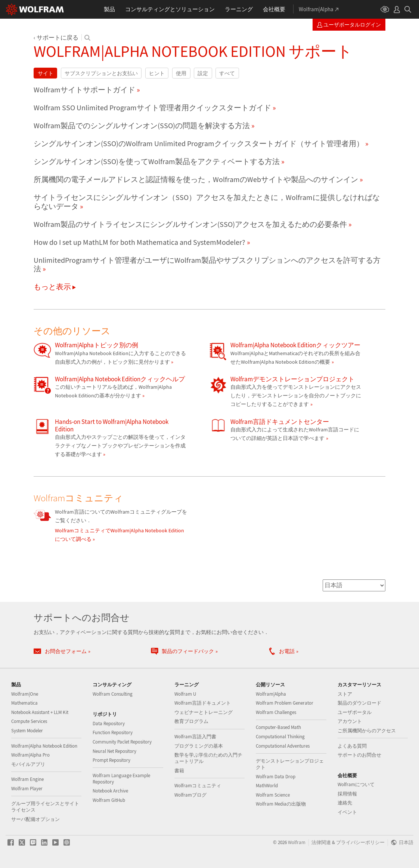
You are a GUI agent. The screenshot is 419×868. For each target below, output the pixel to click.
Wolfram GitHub (109, 800)
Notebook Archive (110, 791)
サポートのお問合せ (359, 755)
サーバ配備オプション (35, 819)
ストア (345, 694)
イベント (347, 812)
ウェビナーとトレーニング (204, 712)
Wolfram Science (273, 795)
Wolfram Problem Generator (285, 703)
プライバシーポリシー (360, 842)
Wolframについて (356, 784)
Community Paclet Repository (122, 742)
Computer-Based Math (278, 727)
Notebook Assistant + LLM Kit (40, 712)
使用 (181, 73)
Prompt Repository (111, 760)
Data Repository (109, 724)
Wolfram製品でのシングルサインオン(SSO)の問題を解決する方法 (142, 126)
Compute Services (29, 721)
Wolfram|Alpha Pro (30, 755)
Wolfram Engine (27, 779)
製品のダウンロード (359, 703)
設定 (203, 73)
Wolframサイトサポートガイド (84, 90)
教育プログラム (191, 721)
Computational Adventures (283, 746)
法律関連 (321, 842)
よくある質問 (352, 746)
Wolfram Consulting (113, 694)
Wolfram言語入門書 (195, 737)
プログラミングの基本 (199, 746)
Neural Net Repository (114, 751)
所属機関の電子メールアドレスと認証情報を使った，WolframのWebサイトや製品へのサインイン (196, 179)
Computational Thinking (280, 737)
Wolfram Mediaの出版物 (281, 804)
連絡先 (345, 803)
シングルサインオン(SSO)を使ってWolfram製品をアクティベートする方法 (157, 161)
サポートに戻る (58, 37)
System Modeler (27, 731)
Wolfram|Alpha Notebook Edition (44, 746)
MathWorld (267, 786)
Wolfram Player (27, 789)
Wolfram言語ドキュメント (203, 703)
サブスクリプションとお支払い (101, 73)
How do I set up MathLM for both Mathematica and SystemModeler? (139, 242)
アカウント (350, 721)
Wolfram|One (25, 694)
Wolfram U (185, 694)
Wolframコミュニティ (198, 786)
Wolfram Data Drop (276, 777)
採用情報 (347, 794)
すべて (227, 73)
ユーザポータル (355, 712)
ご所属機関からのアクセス (367, 731)
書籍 (179, 771)
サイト (46, 73)
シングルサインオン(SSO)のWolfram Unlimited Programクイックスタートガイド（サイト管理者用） (199, 144)
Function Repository (113, 732)
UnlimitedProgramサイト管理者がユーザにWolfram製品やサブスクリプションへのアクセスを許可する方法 (207, 265)
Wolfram (297, 842)
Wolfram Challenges (276, 712)
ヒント (157, 73)
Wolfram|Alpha (271, 694)
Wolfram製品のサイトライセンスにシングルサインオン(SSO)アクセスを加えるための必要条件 (190, 224)
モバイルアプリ (28, 764)
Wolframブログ (190, 795)
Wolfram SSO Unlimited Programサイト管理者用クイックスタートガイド (152, 108)
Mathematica (24, 703)
